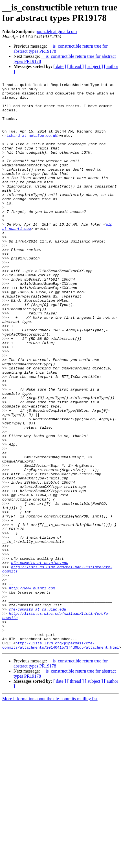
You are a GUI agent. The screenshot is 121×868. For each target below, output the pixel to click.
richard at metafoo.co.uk (31, 146)
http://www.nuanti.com (32, 689)
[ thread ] (75, 66)
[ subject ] (94, 66)
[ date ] (60, 66)
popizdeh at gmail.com (56, 31)
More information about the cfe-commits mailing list (50, 812)
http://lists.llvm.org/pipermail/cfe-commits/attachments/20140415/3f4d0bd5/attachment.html (60, 758)
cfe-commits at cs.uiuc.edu (40, 659)
